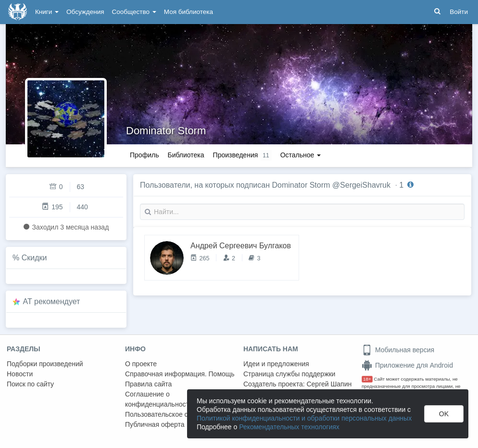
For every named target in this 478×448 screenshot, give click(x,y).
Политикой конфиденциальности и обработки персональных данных (304, 418)
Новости (20, 374)
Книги (47, 12)
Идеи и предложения (276, 364)
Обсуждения (85, 12)
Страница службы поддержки (289, 374)
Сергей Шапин (329, 384)
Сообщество (134, 12)
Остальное (301, 155)
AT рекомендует (52, 301)
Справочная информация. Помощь (180, 374)
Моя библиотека (189, 12)
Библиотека (186, 155)
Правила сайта (148, 384)
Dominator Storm (166, 131)
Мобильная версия (398, 350)
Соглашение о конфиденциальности (159, 399)
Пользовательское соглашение (174, 414)
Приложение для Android (407, 365)
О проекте (141, 364)
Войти (459, 12)
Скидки (34, 258)
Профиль (144, 155)
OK (444, 414)
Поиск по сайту (30, 384)
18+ (367, 379)
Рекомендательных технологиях (289, 427)
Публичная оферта (155, 424)
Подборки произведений (45, 364)
